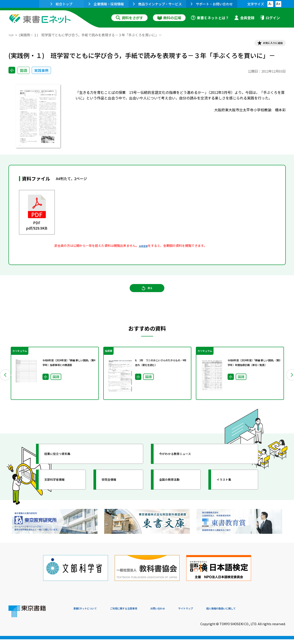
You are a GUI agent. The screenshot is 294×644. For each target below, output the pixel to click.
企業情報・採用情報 (106, 4)
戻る (147, 296)
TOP (12, 35)
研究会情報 (115, 489)
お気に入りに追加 (266, 44)
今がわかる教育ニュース (185, 463)
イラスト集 (230, 489)
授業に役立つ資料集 (66, 463)
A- (270, 4)
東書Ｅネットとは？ (210, 18)
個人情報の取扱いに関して (264, 614)
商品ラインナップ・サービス (157, 4)
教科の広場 (169, 18)
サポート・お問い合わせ (212, 4)
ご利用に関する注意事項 (141, 614)
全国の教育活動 (177, 489)
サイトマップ (219, 614)
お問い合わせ (184, 614)
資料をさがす (129, 18)
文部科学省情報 (62, 489)
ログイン (270, 18)
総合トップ (61, 4)
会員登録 (244, 18)
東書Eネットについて (91, 614)
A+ (278, 4)
